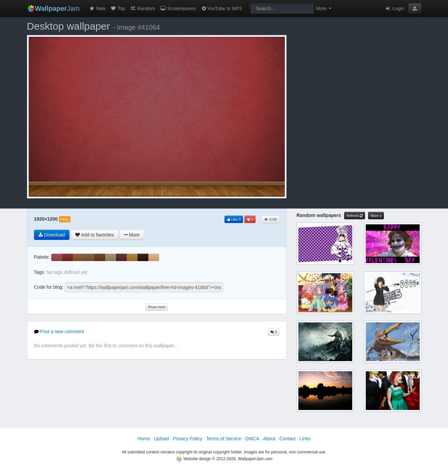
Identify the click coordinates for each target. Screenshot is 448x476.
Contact (288, 439)
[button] (415, 8)
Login (394, 8)
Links (305, 439)
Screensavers (178, 8)
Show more (157, 307)
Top (118, 8)
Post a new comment (59, 331)
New (97, 8)
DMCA (252, 439)
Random (142, 8)
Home (144, 439)
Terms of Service (224, 439)
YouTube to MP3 (221, 8)
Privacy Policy (188, 439)
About (269, 439)
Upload (161, 439)
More (376, 216)
